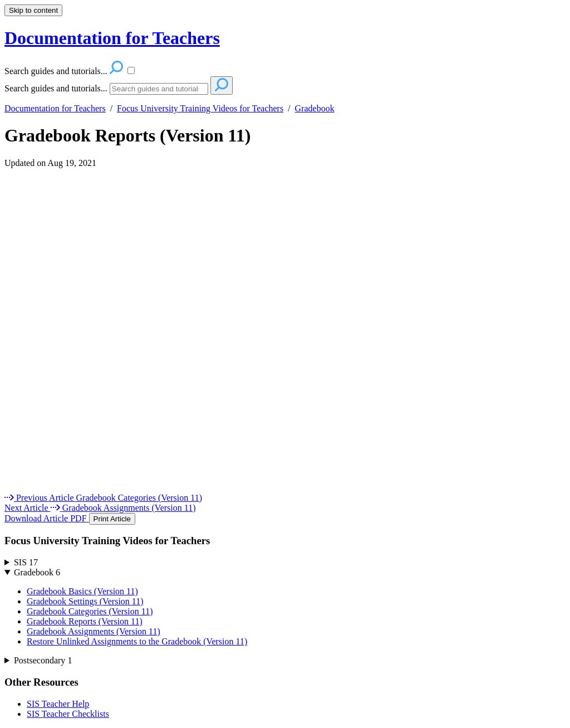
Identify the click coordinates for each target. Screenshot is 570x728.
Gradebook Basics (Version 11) (82, 591)
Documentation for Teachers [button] (112, 38)
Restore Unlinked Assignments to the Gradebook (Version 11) (137, 641)
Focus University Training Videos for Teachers (200, 108)
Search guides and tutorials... (56, 88)
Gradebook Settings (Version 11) (85, 601)
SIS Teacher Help (58, 704)
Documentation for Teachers (55, 108)
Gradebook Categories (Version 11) (90, 611)
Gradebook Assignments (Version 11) (94, 631)
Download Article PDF (47, 518)
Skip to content (33, 10)
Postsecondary (43, 660)
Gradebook (315, 108)
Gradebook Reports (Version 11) (127, 135)
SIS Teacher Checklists (68, 714)
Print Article (112, 519)
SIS (26, 562)
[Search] (159, 89)
